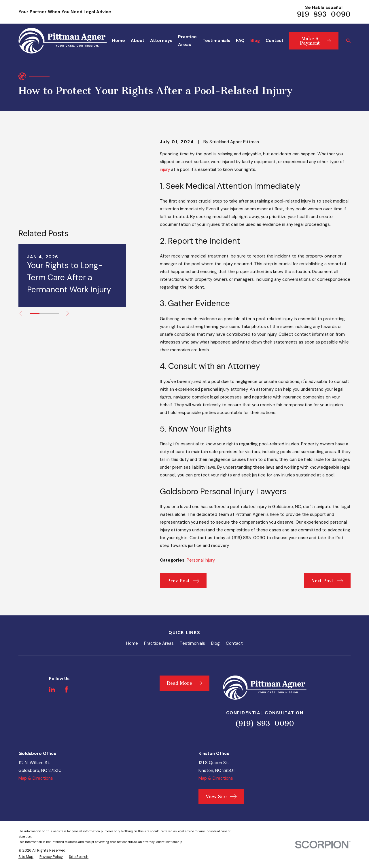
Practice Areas (159, 643)
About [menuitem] (138, 41)
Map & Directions (36, 778)
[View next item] (68, 250)
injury (165, 169)
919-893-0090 (324, 14)
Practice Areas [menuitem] (187, 41)
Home (132, 643)
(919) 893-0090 (265, 723)
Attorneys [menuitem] (161, 41)
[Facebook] (66, 689)
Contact (234, 643)
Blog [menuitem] (255, 41)
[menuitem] (26, 857)
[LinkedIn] (52, 689)
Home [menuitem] (119, 41)
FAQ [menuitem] (240, 41)
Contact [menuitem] (275, 41)
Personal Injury (201, 560)
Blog (215, 643)
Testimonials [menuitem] (216, 41)
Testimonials (192, 643)
